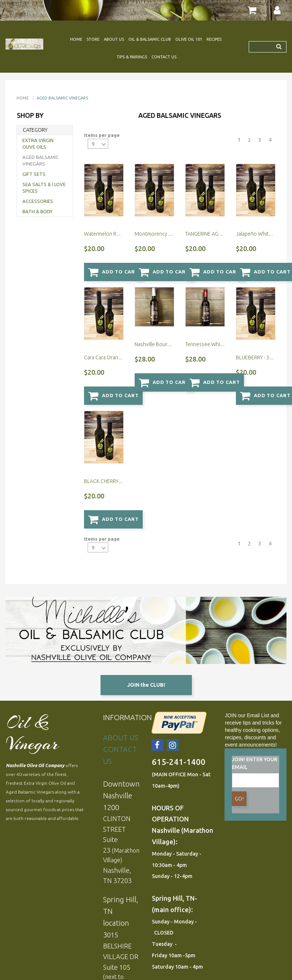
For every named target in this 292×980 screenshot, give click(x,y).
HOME (76, 39)
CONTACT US (164, 57)
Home (23, 98)
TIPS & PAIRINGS (132, 57)
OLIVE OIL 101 (189, 39)
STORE (93, 39)
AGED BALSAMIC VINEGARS (62, 98)
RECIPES (214, 39)
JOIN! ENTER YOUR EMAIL (255, 696)
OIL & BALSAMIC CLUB (150, 39)
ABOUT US (114, 39)
